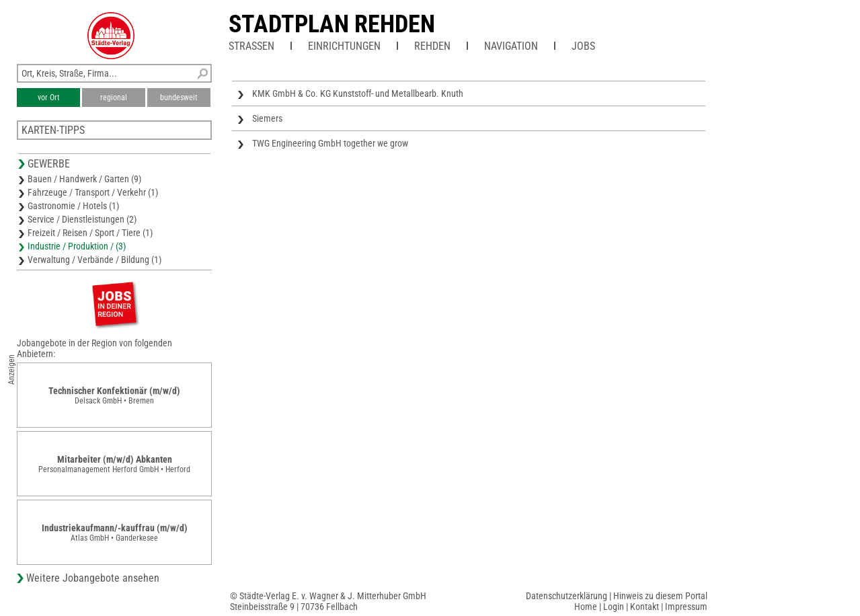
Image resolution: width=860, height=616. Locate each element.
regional (114, 98)
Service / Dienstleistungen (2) (82, 219)
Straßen (251, 46)
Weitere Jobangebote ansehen (93, 578)
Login (614, 607)
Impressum (686, 607)
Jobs (583, 46)
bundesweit (179, 98)
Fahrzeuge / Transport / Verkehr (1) (93, 192)
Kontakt (644, 607)
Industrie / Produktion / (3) (77, 246)
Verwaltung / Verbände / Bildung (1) (94, 260)
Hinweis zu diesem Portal (660, 596)
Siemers (267, 118)
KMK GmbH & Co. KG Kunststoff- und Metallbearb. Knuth (358, 93)
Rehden (432, 46)
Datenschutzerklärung (566, 596)
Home (586, 607)
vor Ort (49, 98)
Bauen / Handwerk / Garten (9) (84, 179)
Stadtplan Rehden (332, 24)
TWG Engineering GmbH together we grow (330, 143)
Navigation (511, 46)
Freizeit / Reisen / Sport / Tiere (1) (90, 233)
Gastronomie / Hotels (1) (73, 206)
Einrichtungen (344, 46)
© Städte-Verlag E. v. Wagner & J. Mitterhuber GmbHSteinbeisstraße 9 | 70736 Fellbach (328, 601)
